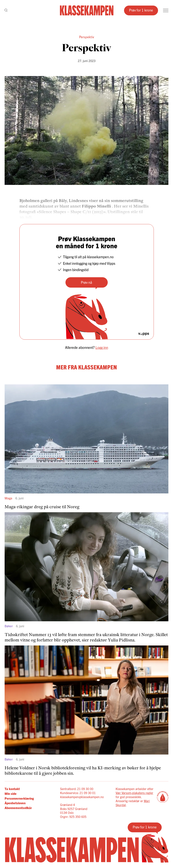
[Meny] (166, 10)
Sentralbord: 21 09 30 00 (77, 789)
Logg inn (102, 347)
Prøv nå (86, 282)
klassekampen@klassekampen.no (82, 797)
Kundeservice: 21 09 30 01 (78, 793)
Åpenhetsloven (15, 803)
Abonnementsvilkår (18, 808)
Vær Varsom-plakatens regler (134, 793)
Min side (11, 794)
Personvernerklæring (19, 798)
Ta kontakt (12, 789)
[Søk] (6, 10)
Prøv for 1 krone (141, 10)
